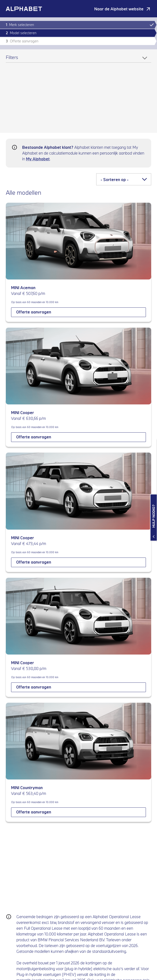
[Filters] (78, 59)
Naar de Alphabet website (119, 9)
